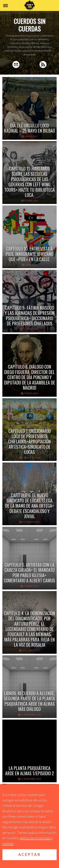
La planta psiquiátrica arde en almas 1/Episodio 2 (29, 771)
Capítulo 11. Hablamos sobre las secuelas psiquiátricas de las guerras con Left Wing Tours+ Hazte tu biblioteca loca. (30, 182)
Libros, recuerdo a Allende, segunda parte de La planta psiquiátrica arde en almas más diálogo (29, 701)
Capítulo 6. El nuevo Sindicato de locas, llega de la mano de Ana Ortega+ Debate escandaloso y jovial (30, 506)
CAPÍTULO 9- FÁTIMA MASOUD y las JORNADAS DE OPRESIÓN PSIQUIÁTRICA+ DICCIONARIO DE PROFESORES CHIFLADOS (30, 316)
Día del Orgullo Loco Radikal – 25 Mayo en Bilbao (29, 128)
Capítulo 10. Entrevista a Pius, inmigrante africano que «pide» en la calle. (30, 254)
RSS (43, 64)
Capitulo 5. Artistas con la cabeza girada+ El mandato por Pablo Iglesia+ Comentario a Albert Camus (29, 573)
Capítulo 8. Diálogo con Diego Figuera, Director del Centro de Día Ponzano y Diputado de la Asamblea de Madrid (30, 377)
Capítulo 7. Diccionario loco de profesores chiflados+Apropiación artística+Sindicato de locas (29, 441)
